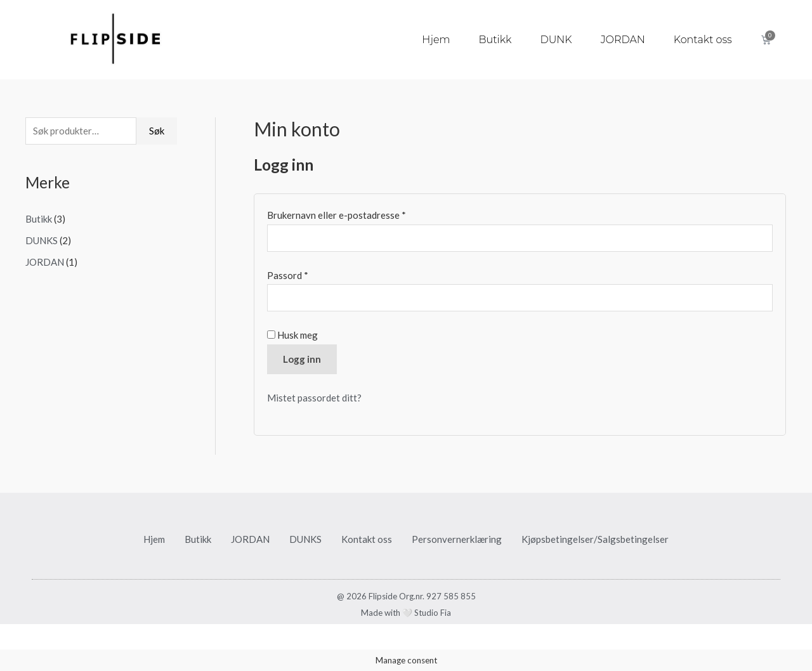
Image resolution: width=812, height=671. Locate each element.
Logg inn (302, 359)
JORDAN (623, 40)
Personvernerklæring (457, 539)
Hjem (436, 40)
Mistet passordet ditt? (314, 398)
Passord (305, 274)
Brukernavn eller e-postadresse (354, 214)
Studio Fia (433, 613)
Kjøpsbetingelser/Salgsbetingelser (595, 539)
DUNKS (42, 240)
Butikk (495, 40)
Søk (157, 131)
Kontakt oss (703, 40)
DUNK (556, 40)
